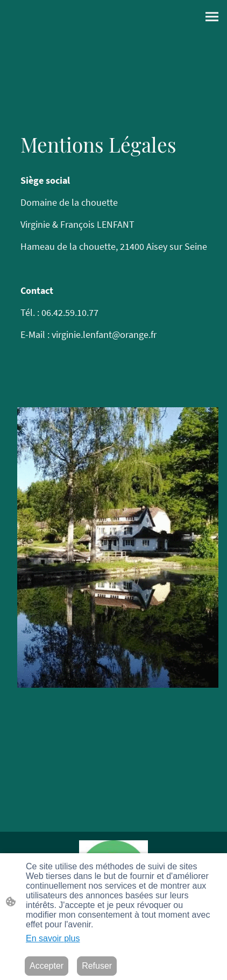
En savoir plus (53, 938)
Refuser (97, 966)
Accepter (47, 966)
